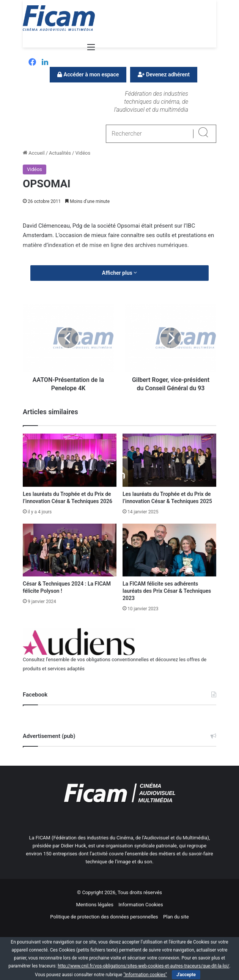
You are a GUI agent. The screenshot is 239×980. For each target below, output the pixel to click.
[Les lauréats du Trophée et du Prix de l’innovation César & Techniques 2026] (70, 460)
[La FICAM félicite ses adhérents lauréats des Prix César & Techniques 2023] (169, 550)
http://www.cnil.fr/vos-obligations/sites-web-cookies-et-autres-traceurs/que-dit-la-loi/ (143, 966)
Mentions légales (95, 905)
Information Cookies (141, 905)
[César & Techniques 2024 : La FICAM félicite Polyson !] (70, 550)
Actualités (60, 153)
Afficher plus (119, 273)
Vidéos (83, 153)
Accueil (34, 153)
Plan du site (176, 917)
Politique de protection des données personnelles (104, 917)
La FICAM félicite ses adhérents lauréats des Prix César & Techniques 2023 (167, 591)
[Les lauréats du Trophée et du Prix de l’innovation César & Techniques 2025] (169, 460)
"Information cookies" (145, 975)
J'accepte (186, 975)
